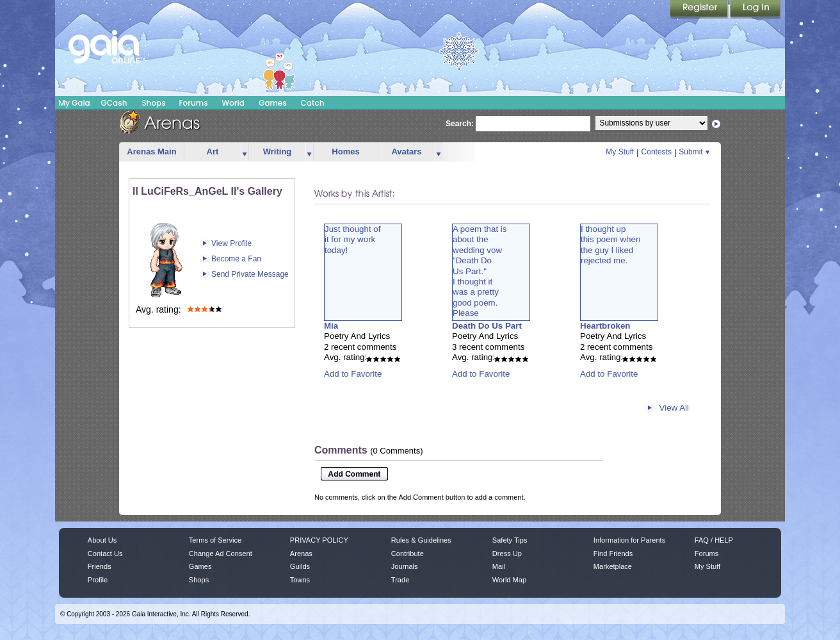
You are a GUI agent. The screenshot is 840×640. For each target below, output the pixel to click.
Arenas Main (151, 152)
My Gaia (74, 103)
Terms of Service (215, 540)
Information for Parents (629, 540)
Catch (313, 103)
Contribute (408, 554)
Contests (657, 152)
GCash (114, 103)
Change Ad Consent (221, 554)
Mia (331, 326)
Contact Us (105, 554)
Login (755, 10)
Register (700, 10)
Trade (400, 580)
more (245, 152)
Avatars (406, 152)
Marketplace (613, 566)
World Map (509, 580)
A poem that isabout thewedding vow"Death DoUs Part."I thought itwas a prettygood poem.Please (480, 271)
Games (273, 103)
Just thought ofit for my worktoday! (352, 240)
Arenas (301, 554)
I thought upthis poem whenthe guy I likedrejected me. (610, 245)
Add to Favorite (353, 374)
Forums (193, 103)
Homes (345, 152)
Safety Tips (510, 540)
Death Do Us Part (487, 326)
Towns (300, 580)
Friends (100, 566)
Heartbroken (605, 326)
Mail (499, 566)
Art (213, 152)
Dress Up (507, 554)
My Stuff (620, 152)
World (233, 103)
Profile (98, 580)
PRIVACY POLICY (319, 540)
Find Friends (613, 554)
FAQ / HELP (714, 540)
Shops (153, 103)
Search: (460, 124)
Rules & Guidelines (421, 540)
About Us (102, 540)
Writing (278, 152)
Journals (405, 566)
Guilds (300, 566)
